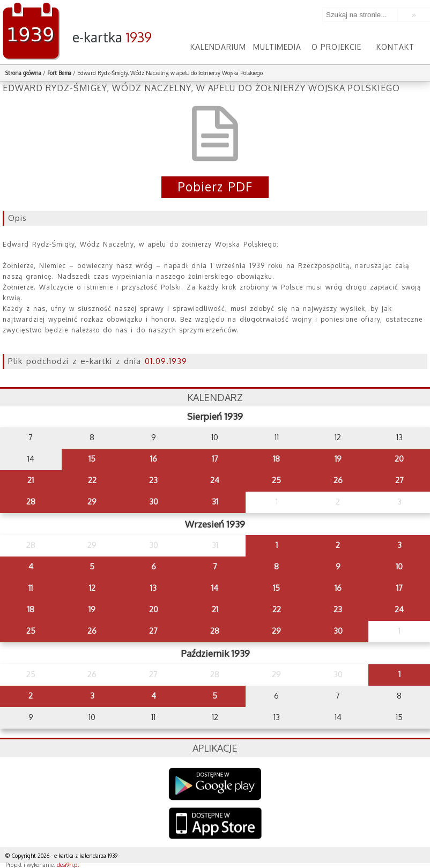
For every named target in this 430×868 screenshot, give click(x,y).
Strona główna (23, 73)
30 (154, 502)
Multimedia (277, 47)
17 (215, 459)
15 (92, 459)
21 (31, 480)
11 (31, 588)
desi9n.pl (68, 865)
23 (153, 480)
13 (153, 588)
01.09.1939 (166, 361)
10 (399, 566)
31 (215, 502)
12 (92, 588)
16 (154, 459)
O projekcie (336, 47)
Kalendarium (218, 47)
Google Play (215, 784)
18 (276, 459)
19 (338, 459)
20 (399, 459)
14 (215, 588)
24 (215, 480)
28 (31, 502)
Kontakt (395, 47)
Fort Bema (59, 73)
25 (276, 480)
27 (399, 480)
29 (92, 502)
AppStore (215, 824)
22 (92, 480)
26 (338, 480)
